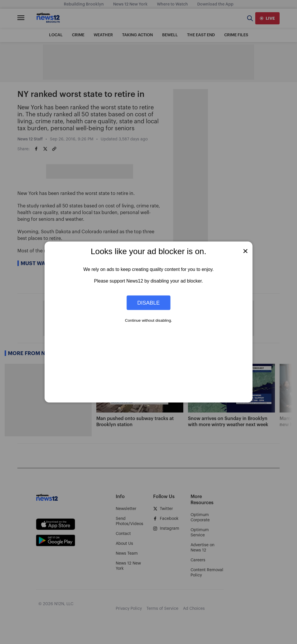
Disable (148, 302)
